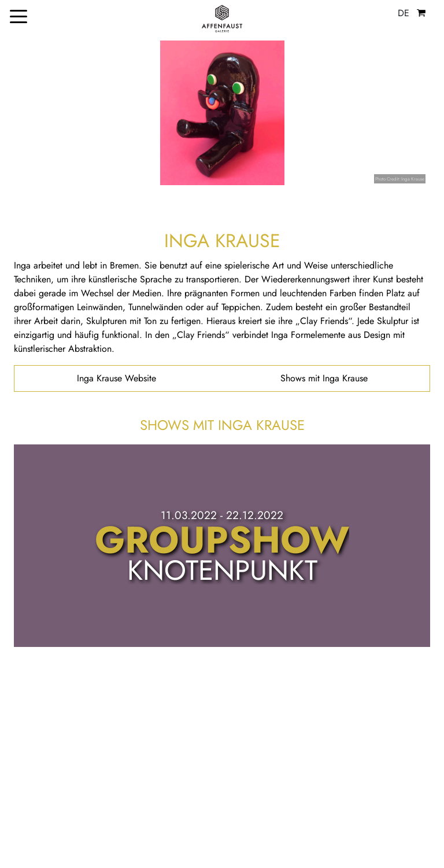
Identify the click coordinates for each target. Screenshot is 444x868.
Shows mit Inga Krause (324, 378)
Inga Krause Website (116, 378)
